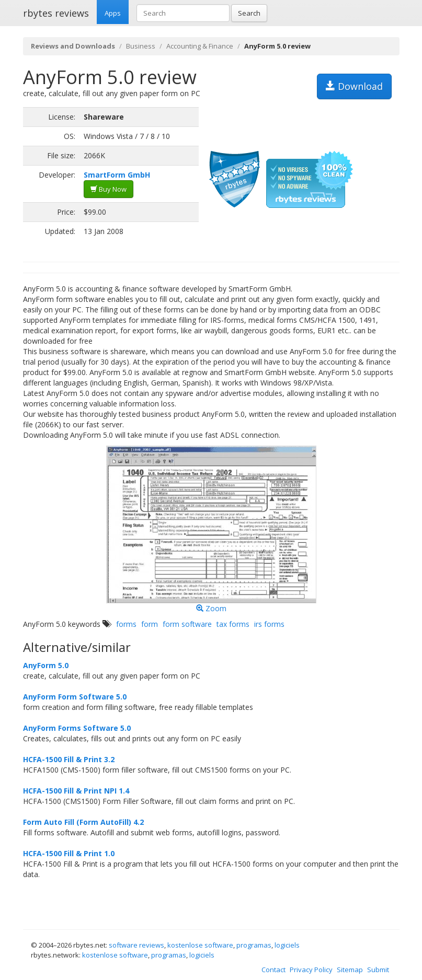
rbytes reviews (56, 13)
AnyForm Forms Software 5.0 (77, 728)
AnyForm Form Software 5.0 (75, 697)
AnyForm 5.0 (46, 665)
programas (254, 945)
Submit (378, 970)
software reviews (136, 945)
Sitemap (350, 970)
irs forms (269, 624)
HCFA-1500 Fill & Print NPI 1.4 (76, 791)
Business (141, 46)
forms (126, 624)
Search (249, 13)
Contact (273, 970)
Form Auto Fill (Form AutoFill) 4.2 (83, 822)
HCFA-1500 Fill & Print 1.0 (69, 853)
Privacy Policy (311, 970)
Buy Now (109, 189)
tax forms (233, 624)
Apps (113, 13)
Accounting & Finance (200, 46)
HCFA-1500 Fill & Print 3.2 (69, 759)
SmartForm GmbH (117, 175)
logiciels (287, 945)
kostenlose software (200, 945)
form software (187, 624)
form (150, 624)
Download (354, 86)
